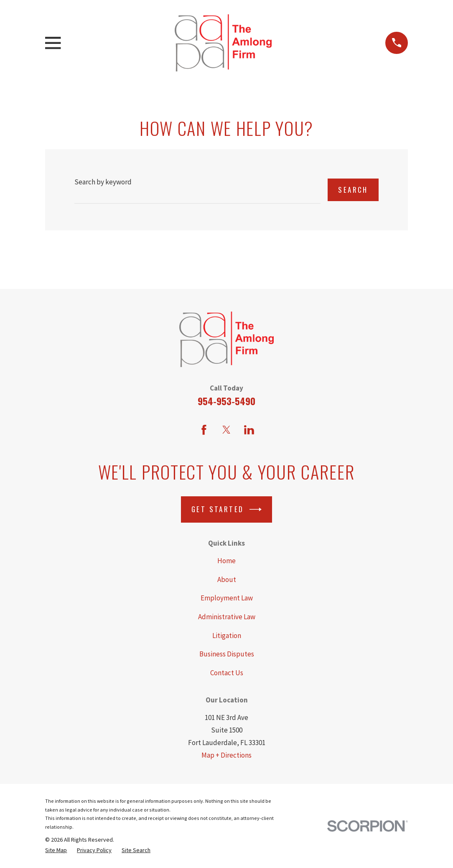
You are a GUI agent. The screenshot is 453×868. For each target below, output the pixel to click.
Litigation (227, 636)
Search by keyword (103, 182)
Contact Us (227, 673)
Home (226, 561)
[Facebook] (204, 430)
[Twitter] (226, 430)
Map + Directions (226, 755)
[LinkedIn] (249, 430)
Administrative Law (227, 617)
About (227, 580)
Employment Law (227, 598)
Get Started (226, 509)
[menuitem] (56, 850)
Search (353, 190)
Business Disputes (227, 654)
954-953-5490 (226, 401)
